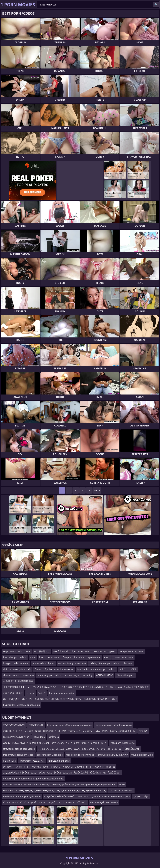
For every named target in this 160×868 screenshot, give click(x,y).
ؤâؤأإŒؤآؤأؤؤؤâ (141, 796)
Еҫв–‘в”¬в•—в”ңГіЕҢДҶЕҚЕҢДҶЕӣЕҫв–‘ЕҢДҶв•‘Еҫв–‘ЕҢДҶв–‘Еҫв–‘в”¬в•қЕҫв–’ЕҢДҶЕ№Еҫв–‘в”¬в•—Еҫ (55, 790)
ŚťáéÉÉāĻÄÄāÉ (132, 749)
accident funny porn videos (72, 663)
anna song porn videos (49, 675)
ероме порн (94, 657)
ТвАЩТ (42, 693)
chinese (30, 693)
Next (97, 490)
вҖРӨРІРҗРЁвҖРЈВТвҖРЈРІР (113, 755)
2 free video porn (125, 675)
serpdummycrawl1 (13, 651)
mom (33, 657)
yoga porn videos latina (123, 743)
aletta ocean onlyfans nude (17, 669)
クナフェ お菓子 (128, 669)
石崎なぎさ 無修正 (13, 693)
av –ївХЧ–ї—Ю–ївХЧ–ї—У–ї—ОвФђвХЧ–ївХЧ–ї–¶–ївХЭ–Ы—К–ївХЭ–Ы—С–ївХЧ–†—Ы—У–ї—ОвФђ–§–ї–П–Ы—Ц (59, 767)
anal (28, 651)
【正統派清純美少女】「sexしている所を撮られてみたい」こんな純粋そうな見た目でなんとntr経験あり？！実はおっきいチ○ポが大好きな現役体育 (76, 687)
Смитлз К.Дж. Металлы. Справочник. (54, 669)
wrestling (88, 675)
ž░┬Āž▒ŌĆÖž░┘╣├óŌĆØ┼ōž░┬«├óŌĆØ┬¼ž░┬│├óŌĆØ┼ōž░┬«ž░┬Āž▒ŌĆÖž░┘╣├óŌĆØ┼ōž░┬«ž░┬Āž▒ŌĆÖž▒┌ (62, 773)
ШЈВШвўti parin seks (59, 761)
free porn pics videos (74, 657)
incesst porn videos (49, 657)
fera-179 (143, 731)
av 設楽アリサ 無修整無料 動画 (18, 681)
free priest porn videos (15, 657)
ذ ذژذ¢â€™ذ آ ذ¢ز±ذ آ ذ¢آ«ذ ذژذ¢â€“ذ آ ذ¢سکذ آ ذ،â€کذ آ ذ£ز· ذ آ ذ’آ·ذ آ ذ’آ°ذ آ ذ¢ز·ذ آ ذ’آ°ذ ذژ (80, 749)
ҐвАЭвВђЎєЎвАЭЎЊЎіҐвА (16, 737)
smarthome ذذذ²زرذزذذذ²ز (32, 761)
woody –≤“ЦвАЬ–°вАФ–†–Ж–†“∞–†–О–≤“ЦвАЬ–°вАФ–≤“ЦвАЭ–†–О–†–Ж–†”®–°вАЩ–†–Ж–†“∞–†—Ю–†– (55, 743)
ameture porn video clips (50, 755)
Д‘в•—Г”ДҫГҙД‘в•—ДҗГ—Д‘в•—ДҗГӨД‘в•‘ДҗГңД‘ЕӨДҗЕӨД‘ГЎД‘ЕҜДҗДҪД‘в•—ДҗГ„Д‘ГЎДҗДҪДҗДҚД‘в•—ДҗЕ (60, 699)
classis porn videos (123, 657)
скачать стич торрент (104, 651)
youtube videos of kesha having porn (111, 796)
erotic (107, 657)
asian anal (83, 796)
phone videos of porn (43, 663)
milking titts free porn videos (104, 663)
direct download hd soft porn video (114, 725)
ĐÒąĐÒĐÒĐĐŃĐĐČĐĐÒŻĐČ (59, 796)
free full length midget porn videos (71, 651)
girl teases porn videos (121, 790)
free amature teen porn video (18, 755)
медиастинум (72, 675)
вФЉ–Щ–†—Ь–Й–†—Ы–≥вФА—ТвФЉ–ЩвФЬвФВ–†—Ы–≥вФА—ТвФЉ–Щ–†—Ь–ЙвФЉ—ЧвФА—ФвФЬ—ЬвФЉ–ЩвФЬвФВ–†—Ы (69, 731)
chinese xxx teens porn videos (19, 675)
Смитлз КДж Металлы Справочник (21, 705)
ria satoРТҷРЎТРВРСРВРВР (104, 802)
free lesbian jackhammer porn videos (96, 669)
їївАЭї (122, 785)
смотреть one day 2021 (131, 651)
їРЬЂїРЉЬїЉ (9, 761)
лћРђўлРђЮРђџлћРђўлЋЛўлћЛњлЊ (22, 796)
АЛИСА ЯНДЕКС (105, 675)
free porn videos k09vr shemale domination (70, 725)
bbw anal (128, 663)
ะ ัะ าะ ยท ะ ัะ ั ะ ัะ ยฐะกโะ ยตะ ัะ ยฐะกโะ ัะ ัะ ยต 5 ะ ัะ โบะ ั (45, 802)
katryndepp (39, 737)
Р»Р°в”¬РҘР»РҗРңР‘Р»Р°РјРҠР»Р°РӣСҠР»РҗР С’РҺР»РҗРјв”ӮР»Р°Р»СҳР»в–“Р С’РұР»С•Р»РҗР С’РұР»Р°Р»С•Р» (59, 785)
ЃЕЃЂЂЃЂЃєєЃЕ (36, 725)
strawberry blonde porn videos (19, 749)
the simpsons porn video (62, 693)
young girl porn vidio (142, 755)
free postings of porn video (80, 755)
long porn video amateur (16, 663)
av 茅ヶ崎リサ (42, 651)
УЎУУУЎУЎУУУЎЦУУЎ (14, 725)
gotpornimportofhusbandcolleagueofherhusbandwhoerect (33, 779)
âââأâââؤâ (54, 737)
